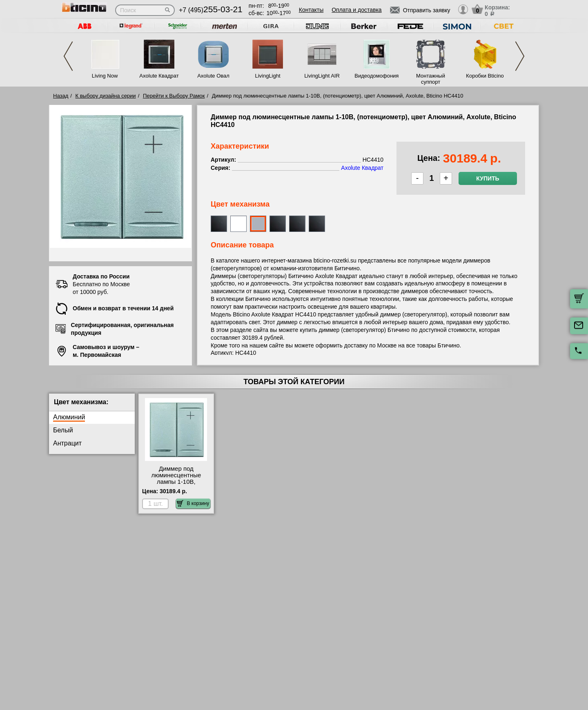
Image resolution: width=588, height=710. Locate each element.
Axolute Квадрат (159, 76)
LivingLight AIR (322, 76)
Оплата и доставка (356, 10)
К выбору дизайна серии (106, 96)
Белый (63, 430)
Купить (488, 178)
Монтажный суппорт (431, 79)
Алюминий (69, 417)
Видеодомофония (376, 76)
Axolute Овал (213, 76)
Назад (61, 96)
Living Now (105, 76)
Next (520, 56)
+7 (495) (211, 10)
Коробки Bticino (485, 76)
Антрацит (67, 443)
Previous (68, 56)
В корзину (193, 503)
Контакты (311, 10)
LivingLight (267, 76)
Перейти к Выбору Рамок (174, 96)
